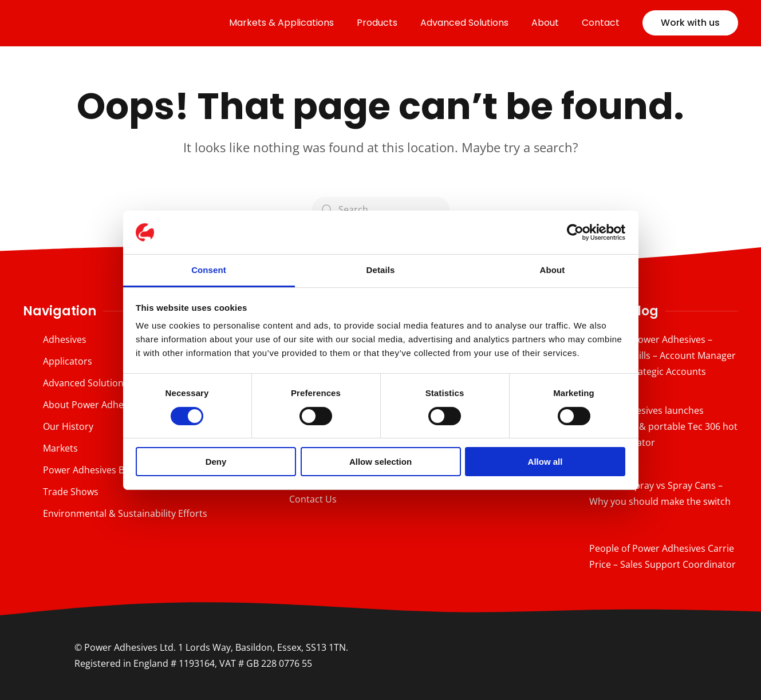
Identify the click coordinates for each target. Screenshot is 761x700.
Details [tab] (381, 270)
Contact (601, 23)
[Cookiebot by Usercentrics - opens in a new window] (575, 232)
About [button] (545, 23)
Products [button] (377, 23)
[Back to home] (103, 23)
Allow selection (380, 462)
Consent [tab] (209, 270)
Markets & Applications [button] (281, 23)
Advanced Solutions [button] (464, 23)
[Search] (381, 209)
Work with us (690, 23)
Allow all (545, 462)
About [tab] (553, 270)
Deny (216, 462)
